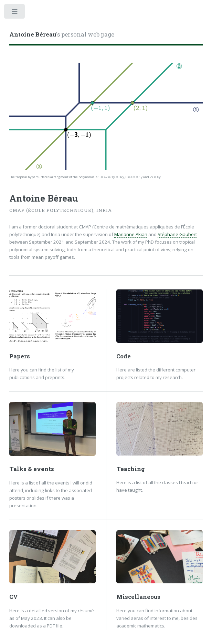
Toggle (15, 13)
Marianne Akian (131, 234)
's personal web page (62, 34)
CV (14, 597)
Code (124, 356)
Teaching (131, 469)
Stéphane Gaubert (177, 234)
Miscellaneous (138, 597)
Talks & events (32, 469)
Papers (20, 356)
